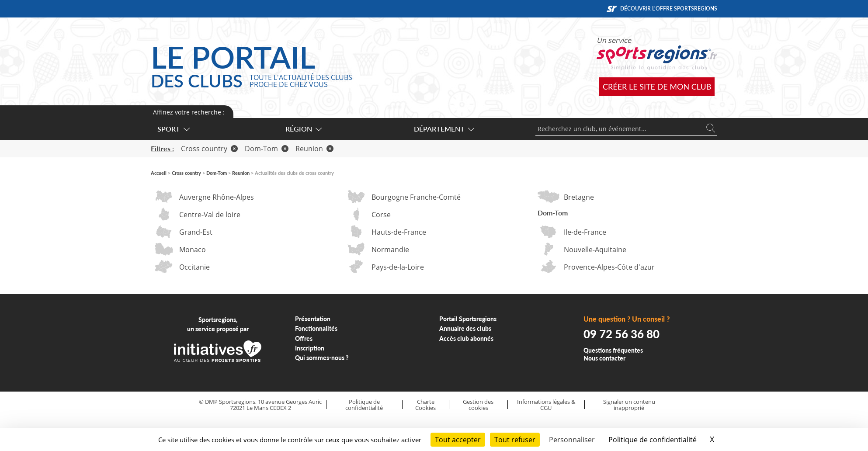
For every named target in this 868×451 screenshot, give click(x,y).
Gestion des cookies (478, 405)
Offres (304, 338)
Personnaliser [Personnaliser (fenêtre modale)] (572, 440)
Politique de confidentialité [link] (653, 440)
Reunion (314, 149)
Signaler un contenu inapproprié (629, 405)
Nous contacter (604, 358)
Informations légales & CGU (546, 405)
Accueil (159, 173)
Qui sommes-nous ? (322, 358)
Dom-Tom (267, 149)
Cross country (209, 149)
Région (303, 129)
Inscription (310, 348)
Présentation (313, 319)
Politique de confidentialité (364, 405)
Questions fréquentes (613, 350)
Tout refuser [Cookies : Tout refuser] (515, 440)
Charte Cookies (425, 405)
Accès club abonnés (466, 338)
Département (444, 129)
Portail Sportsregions (468, 319)
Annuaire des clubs (465, 328)
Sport (173, 129)
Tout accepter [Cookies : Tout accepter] (458, 440)
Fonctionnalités (316, 328)
